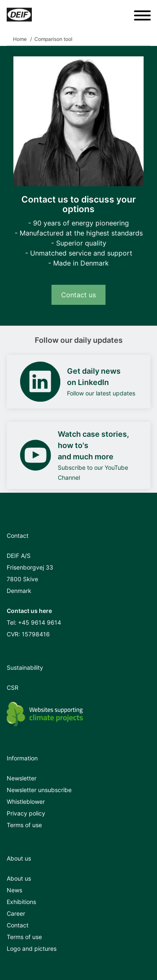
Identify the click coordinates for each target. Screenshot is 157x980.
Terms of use (24, 825)
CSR (13, 688)
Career (16, 913)
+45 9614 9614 (40, 622)
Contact (18, 925)
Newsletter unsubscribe (39, 790)
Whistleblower (26, 801)
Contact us (78, 295)
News (14, 890)
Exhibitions (21, 902)
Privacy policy (26, 813)
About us (19, 878)
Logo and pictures (32, 948)
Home (20, 39)
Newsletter (22, 778)
